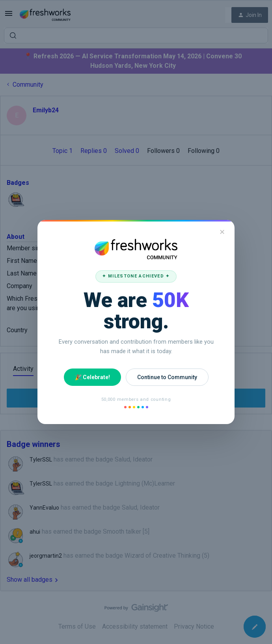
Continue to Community (167, 377)
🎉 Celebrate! (92, 377)
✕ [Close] (222, 232)
